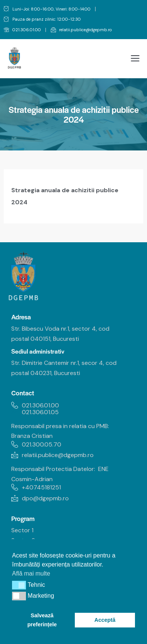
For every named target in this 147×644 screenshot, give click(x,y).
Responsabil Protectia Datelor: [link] (53, 469)
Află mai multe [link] (31, 573)
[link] (22, 30)
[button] (19, 585)
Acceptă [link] (105, 620)
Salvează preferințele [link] (42, 620)
